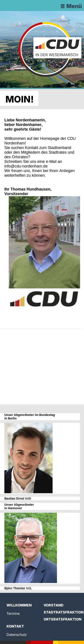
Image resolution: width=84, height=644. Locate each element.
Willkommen (19, 605)
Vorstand (54, 605)
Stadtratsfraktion (64, 612)
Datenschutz (17, 635)
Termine (13, 613)
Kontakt (15, 626)
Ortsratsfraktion (63, 619)
